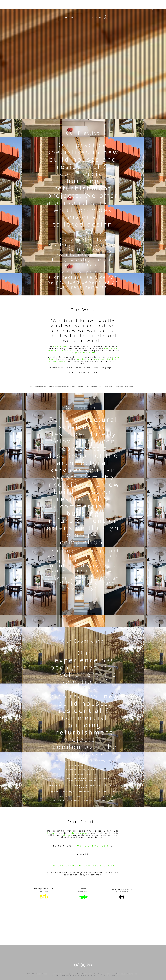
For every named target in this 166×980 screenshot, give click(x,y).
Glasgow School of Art (83, 353)
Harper (113, 785)
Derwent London (95, 785)
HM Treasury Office (59, 779)
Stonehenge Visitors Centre (71, 761)
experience (77, 660)
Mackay (83, 787)
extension (66, 528)
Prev (14, 11)
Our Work (71, 17)
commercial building (83, 177)
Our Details (99, 17)
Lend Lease (93, 770)
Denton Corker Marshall (83, 765)
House (68, 801)
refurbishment (83, 188)
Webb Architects (104, 801)
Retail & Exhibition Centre (70, 770)
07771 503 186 (93, 846)
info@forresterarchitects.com (84, 866)
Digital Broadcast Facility (66, 796)
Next (152, 11)
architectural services (88, 423)
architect (66, 835)
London (67, 747)
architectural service (77, 277)
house (89, 491)
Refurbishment (80, 779)
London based (61, 346)
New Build (54, 785)
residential (79, 166)
